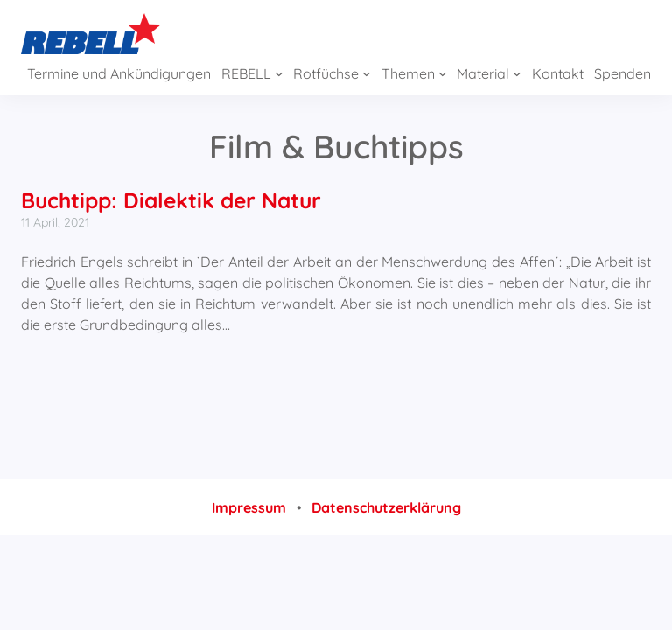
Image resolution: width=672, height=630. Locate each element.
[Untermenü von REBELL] (279, 73)
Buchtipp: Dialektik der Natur (171, 200)
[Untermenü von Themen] (443, 73)
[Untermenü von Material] (517, 73)
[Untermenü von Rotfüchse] (367, 73)
